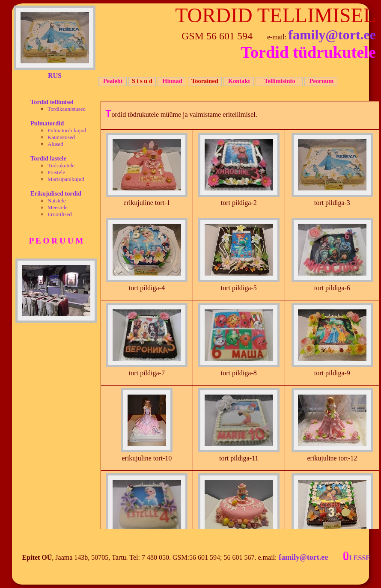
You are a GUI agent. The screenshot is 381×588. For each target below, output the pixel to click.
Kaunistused (61, 137)
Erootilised (60, 214)
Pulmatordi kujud (67, 130)
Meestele (58, 207)
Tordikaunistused (67, 109)
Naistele (57, 200)
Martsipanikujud (66, 179)
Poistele (56, 172)
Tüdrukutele (61, 165)
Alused (55, 144)
